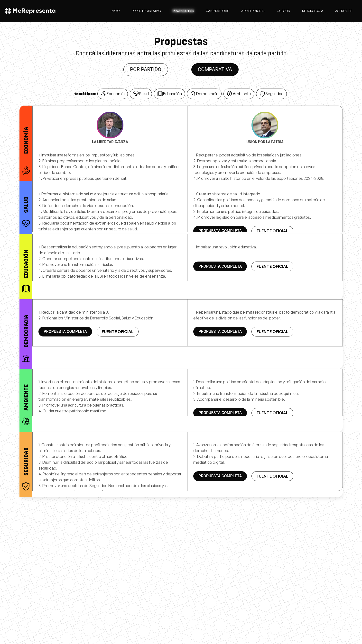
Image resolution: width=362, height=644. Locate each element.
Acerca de (344, 11)
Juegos (284, 11)
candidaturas (218, 11)
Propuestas (183, 11)
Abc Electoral (253, 11)
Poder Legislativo (146, 11)
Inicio (115, 11)
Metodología (313, 11)
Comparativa (215, 69)
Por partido (146, 69)
